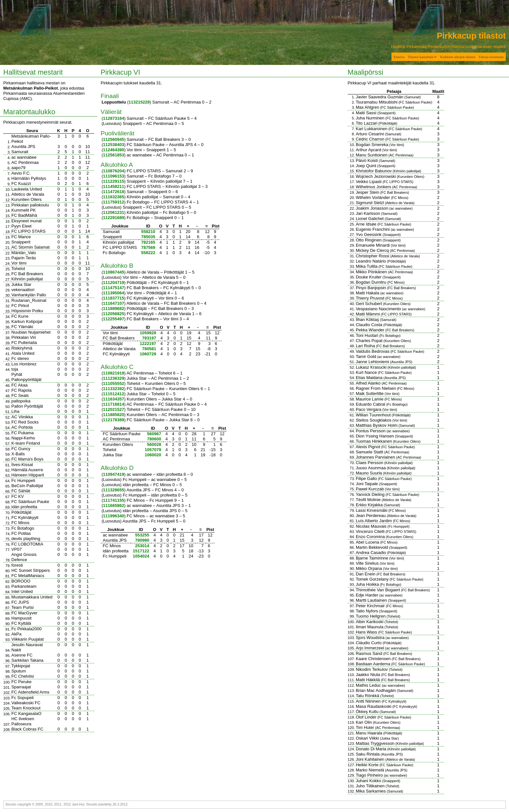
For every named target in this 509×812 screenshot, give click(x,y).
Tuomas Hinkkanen (374, 441)
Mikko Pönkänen (371, 272)
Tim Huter (365, 727)
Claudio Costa (369, 325)
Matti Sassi (366, 113)
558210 (148, 232)
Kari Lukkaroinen (372, 129)
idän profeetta (24, 507)
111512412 (113, 394)
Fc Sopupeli (23, 698)
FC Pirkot (20, 306)
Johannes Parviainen (375, 457)
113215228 (139, 102)
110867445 (113, 272)
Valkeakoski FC (26, 703)
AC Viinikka (22, 417)
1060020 (153, 455)
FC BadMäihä (24, 215)
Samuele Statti (370, 452)
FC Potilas (21, 533)
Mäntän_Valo (24, 253)
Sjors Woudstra (370, 638)
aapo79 (18, 168)
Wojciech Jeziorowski (376, 176)
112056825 (113, 314)
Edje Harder (367, 595)
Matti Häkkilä (368, 680)
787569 (148, 247)
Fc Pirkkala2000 (26, 629)
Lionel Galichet (370, 219)
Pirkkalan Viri (24, 337)
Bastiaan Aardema (373, 664)
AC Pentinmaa (25, 162)
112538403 (113, 145)
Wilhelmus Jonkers (373, 187)
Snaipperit (21, 242)
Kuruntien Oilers (26, 199)
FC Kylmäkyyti (25, 517)
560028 (154, 444)
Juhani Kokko (368, 781)
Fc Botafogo (23, 528)
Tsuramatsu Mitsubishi (377, 102)
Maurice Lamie (370, 399)
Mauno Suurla (369, 473)
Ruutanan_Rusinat (29, 300)
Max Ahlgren (367, 107)
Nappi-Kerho (23, 438)
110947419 (113, 474)
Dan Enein (366, 574)
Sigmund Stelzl (370, 203)
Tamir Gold (366, 357)
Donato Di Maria (371, 749)
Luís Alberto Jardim (374, 521)
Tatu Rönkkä (367, 696)
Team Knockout (26, 708)
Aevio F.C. (21, 173)
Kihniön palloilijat (27, 279)
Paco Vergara (369, 409)
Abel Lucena (367, 542)
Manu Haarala (369, 733)
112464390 (113, 150)
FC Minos (20, 523)
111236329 (113, 378)
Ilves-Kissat (22, 465)
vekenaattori (23, 290)
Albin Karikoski (370, 622)
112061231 (113, 212)
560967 (154, 434)
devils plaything (26, 539)
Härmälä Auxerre (27, 470)
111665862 (113, 505)
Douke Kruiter (369, 277)
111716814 (113, 404)
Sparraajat (21, 687)
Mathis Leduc (368, 685)
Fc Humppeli (23, 480)
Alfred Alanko (368, 383)
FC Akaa (19, 385)
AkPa (16, 634)
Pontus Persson (371, 431)
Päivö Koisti (367, 160)
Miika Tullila (367, 266)
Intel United (22, 591)
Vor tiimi (19, 263)
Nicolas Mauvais (371, 526)
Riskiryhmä (22, 348)
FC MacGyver (24, 613)
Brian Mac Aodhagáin (376, 690)
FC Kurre (20, 316)
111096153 (113, 176)
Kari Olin (364, 722)
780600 (154, 439)
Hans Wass (366, 632)
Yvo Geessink (369, 234)
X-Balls (18, 454)
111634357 (113, 399)
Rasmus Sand (369, 653)
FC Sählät (21, 491)
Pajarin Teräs (24, 258)
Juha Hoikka (367, 584)
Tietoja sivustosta (491, 57)
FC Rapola (21, 390)
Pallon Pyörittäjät (27, 406)
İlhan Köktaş (367, 320)
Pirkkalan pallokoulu (30, 205)
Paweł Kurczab (370, 489)
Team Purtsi (23, 607)
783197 (149, 338)
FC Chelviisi (23, 676)
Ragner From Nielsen (376, 388)
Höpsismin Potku (27, 311)
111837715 (113, 298)
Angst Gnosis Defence (24, 557)
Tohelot (18, 269)
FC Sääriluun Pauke (30, 502)
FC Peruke (21, 682)
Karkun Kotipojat (27, 321)
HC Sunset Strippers (31, 570)
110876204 (113, 171)
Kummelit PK (24, 210)
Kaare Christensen (373, 659)
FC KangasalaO (26, 714)
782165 (148, 242)
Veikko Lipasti (369, 182)
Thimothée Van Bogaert (378, 590)
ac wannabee (24, 157)
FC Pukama (23, 433)
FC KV (18, 496)
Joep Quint (366, 166)
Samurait (20, 152)
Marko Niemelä (370, 770)
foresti (17, 565)
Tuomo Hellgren (371, 616)
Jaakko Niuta (368, 675)
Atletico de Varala (28, 194)
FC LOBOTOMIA (27, 544)
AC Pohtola (22, 427)
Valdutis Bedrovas (373, 351)
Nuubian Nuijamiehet (31, 332)
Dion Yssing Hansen (375, 436)
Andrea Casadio (371, 553)
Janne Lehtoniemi (372, 362)
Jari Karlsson (368, 213)
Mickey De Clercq (372, 250)
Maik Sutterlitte (370, 394)
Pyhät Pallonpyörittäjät (26, 377)
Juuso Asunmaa (371, 468)
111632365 (113, 197)
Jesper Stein (367, 192)
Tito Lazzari (367, 123)
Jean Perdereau (371, 516)
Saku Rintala (368, 754)
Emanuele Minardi (373, 245)
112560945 (113, 139)
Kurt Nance (366, 372)
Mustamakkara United (32, 597)
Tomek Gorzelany (372, 579)
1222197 (148, 344)
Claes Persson (370, 463)
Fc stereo (20, 358)
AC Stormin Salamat (31, 247)
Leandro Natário (371, 261)
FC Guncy (21, 449)
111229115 (113, 181)
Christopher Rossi (372, 256)
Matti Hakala (367, 293)
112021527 (113, 409)
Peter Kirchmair (370, 606)
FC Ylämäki (22, 327)
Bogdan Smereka (372, 145)
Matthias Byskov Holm (377, 425)
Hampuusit (21, 618)
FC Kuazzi (21, 184)
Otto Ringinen (369, 240)
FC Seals (20, 395)
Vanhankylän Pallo (29, 295)
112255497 (113, 319)
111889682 (113, 308)
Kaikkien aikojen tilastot (458, 57)
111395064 (113, 293)
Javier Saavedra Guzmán (380, 97)
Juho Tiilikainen (370, 786)
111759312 (113, 202)
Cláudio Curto (369, 643)
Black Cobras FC (27, 729)
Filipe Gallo (366, 479)
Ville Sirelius (367, 563)
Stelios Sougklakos (374, 420)
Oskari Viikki (367, 738)
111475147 (113, 288)
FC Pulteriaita (24, 343)
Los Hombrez (24, 364)
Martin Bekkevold (372, 547)
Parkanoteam (24, 586)
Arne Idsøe (366, 224)
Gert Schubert (369, 304)
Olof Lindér (366, 717)
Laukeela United (27, 189)
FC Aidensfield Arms (30, 692)
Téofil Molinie (368, 500)
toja (15, 369)
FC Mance (21, 237)
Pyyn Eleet (21, 226)
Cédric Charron (370, 139)
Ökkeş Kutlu (367, 712)
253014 (142, 546)
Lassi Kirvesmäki (372, 510)
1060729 (148, 354)
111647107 (113, 303)
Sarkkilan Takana (27, 660)
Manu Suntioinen (372, 155)
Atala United (23, 353)
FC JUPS (20, 602)
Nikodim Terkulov (372, 669)
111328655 (113, 490)
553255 (142, 535)
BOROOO (21, 581)
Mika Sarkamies (371, 791)
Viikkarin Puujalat (27, 639)
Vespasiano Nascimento (378, 309)
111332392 (113, 389)
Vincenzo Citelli (370, 531)
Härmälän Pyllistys (29, 178)
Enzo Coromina (370, 537)
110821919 (113, 373)
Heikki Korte (367, 765)
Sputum (19, 671)
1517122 (141, 551)
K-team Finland (26, 443)
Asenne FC (22, 655)
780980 (142, 540)
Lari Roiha (365, 346)
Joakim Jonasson (372, 208)
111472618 (113, 192)
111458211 (113, 186)
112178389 (113, 420)
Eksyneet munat (26, 221)
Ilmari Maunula (370, 627)
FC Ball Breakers (27, 274)
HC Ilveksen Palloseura (23, 721)
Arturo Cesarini (370, 134)
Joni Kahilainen (370, 759)
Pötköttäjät (21, 512)
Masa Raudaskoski (374, 706)
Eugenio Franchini (373, 229)
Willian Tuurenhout (373, 415)
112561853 (113, 155)
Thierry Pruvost (370, 298)
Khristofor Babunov (374, 171)
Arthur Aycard (369, 150)
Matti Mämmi (368, 314)
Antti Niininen (368, 701)
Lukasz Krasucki (371, 367)
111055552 (113, 383)
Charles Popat (369, 341)
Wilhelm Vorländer (373, 197)
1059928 (148, 333)
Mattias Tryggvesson (375, 743)
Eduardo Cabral (371, 404)
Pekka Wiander (370, 330)
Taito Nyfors (367, 611)
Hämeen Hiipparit (28, 475)
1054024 (141, 556)
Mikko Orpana (369, 568)
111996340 (113, 516)
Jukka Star (21, 284)
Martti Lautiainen (371, 600)
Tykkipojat (21, 666)
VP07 (17, 549)
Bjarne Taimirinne (372, 558)
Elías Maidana (369, 378)
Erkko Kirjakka (369, 505)
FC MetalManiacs (28, 576)
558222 (148, 253)
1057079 (153, 450)
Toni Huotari (367, 335)
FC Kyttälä (21, 623)
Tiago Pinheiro (369, 775)
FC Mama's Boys (27, 459)
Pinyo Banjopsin (371, 288)
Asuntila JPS (23, 147)
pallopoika (21, 401)
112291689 (113, 218)
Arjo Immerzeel (370, 648)
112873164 (113, 118)
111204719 (113, 283)
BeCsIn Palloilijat (27, 486)
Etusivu (399, 57)
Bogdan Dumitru (371, 282)
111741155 (113, 500)
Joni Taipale (367, 484)
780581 (149, 349)
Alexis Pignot (368, 447)
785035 (148, 237)
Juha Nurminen (370, 118)
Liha (15, 411)
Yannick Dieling (370, 494)
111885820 (113, 415)
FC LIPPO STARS (28, 231)
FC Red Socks (25, 422)
